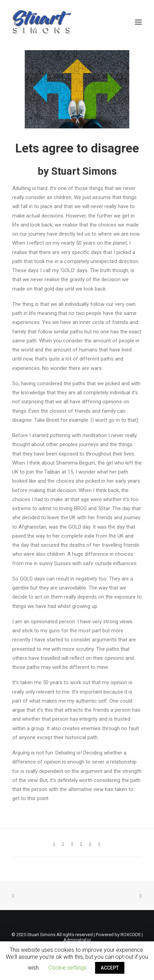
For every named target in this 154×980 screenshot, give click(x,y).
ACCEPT (110, 968)
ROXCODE (131, 935)
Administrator (77, 940)
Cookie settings (67, 968)
